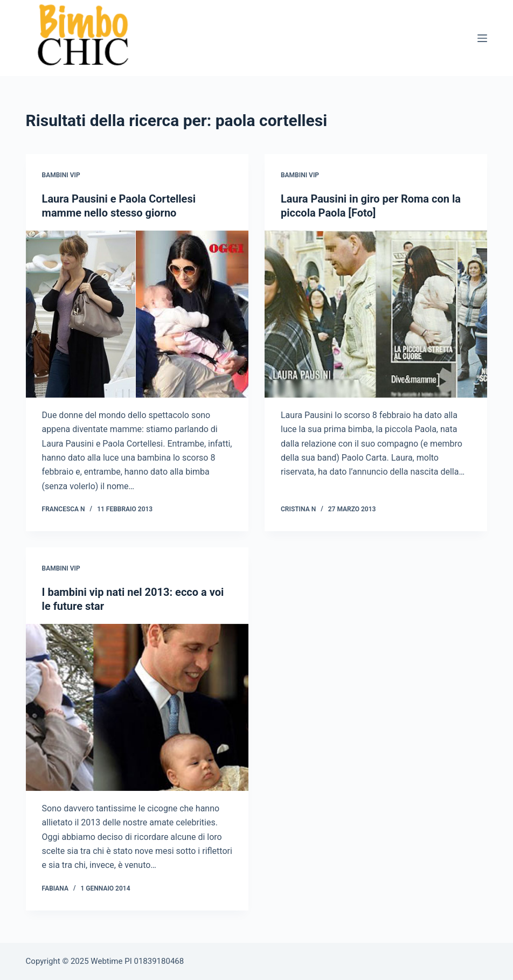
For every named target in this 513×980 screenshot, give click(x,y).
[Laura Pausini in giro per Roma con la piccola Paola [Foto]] (376, 314)
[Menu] (482, 38)
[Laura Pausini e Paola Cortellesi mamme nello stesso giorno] (137, 314)
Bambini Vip (61, 175)
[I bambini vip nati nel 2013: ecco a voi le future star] (137, 707)
